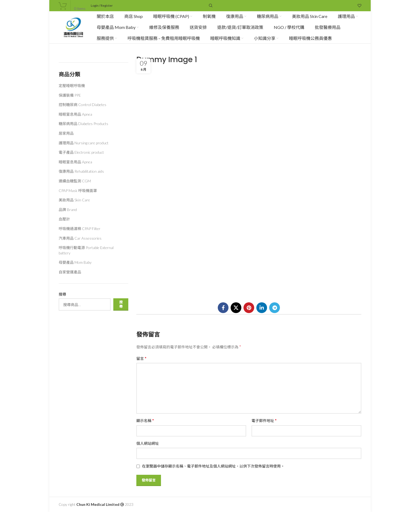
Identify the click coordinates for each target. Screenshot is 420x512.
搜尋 (62, 294)
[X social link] (236, 308)
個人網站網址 (148, 443)
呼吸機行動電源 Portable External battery (86, 250)
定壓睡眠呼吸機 (72, 86)
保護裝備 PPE (70, 95)
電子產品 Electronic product (81, 152)
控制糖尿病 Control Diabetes (82, 105)
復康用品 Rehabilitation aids (81, 171)
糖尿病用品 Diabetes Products (83, 124)
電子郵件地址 (264, 420)
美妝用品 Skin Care (74, 200)
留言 (141, 358)
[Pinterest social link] (249, 308)
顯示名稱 (145, 420)
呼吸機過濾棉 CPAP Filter (80, 229)
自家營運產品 (70, 272)
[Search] (210, 6)
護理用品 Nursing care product (84, 143)
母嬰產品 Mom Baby (75, 262)
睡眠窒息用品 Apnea (75, 114)
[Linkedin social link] (262, 308)
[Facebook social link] (223, 308)
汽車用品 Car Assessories (80, 238)
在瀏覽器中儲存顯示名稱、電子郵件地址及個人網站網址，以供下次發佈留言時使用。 (213, 466)
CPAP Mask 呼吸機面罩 (78, 191)
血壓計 (64, 219)
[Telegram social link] (275, 308)
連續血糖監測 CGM (75, 181)
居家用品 (66, 133)
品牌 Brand (68, 210)
